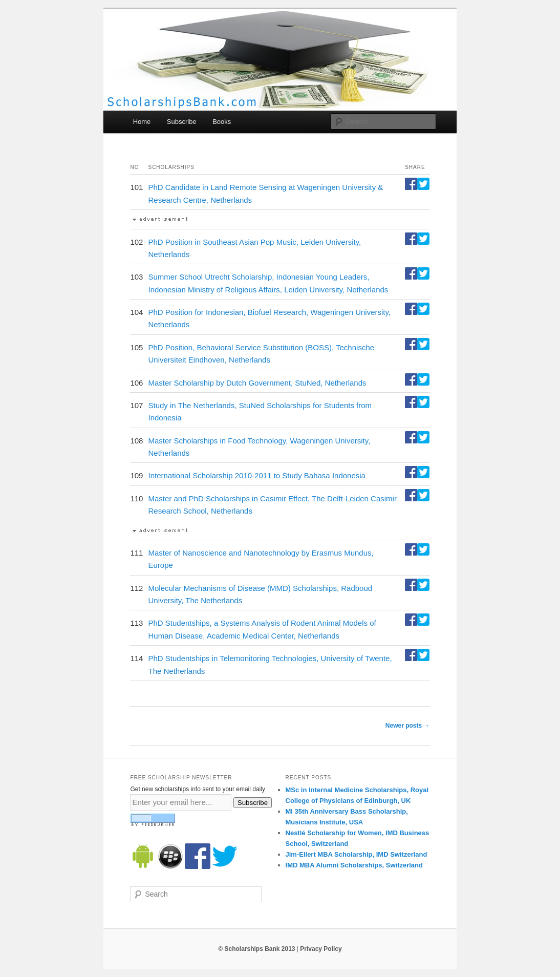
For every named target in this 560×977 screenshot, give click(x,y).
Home (142, 122)
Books (222, 122)
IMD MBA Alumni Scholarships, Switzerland (354, 865)
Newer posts (408, 726)
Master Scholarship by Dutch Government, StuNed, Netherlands (257, 383)
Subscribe (182, 122)
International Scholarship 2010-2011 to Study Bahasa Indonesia (256, 475)
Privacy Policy (321, 949)
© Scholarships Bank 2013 (256, 949)
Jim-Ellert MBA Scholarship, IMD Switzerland (357, 854)
